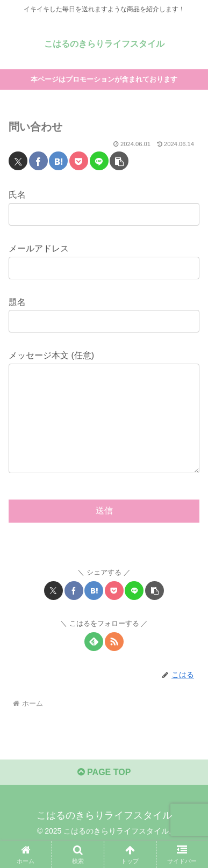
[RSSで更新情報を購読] (114, 663)
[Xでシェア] (18, 161)
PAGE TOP (104, 794)
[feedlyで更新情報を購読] (94, 663)
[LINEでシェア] (99, 161)
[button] (119, 161)
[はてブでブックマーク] (58, 161)
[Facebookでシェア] (38, 161)
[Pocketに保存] (79, 161)
